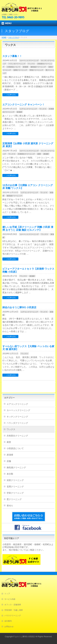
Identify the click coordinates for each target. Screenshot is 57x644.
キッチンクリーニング (17, 417)
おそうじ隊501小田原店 (25, 637)
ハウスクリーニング (13, 616)
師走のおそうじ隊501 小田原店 (19, 307)
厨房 (39, 154)
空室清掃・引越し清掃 (14, 610)
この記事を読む (11, 95)
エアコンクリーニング (28, 109)
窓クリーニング (14, 499)
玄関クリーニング (20, 70)
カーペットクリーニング (29, 61)
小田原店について (14, 67)
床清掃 (25, 67)
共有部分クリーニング (26, 154)
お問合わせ (9, 627)
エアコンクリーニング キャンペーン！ (23, 105)
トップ (7, 594)
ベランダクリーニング (17, 64)
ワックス (31, 64)
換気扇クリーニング (38, 67)
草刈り (10, 506)
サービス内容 (10, 599)
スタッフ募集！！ (12, 56)
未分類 (10, 474)
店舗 (9, 461)
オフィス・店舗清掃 (13, 605)
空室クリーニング (36, 70)
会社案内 (8, 621)
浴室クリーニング (15, 480)
